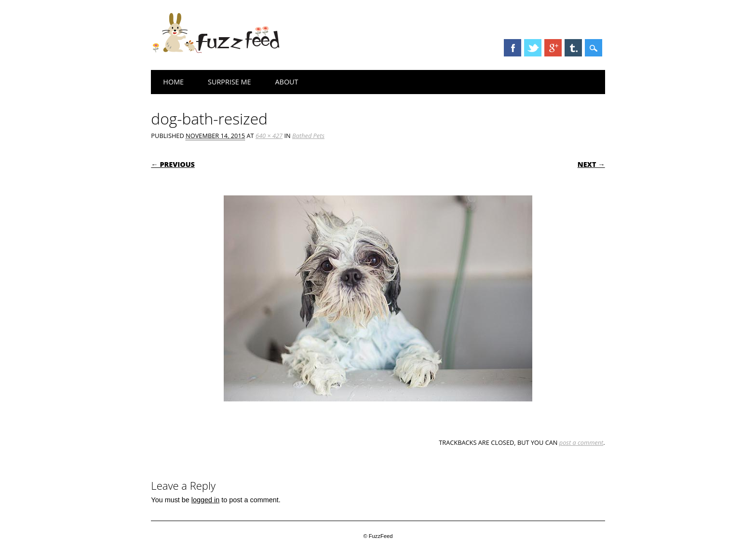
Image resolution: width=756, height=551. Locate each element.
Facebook (513, 48)
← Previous (173, 164)
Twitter (533, 48)
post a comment (581, 442)
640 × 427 (269, 136)
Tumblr (573, 48)
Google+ (553, 48)
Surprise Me (229, 82)
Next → (591, 164)
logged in (205, 500)
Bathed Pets (308, 136)
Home (173, 82)
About (287, 82)
